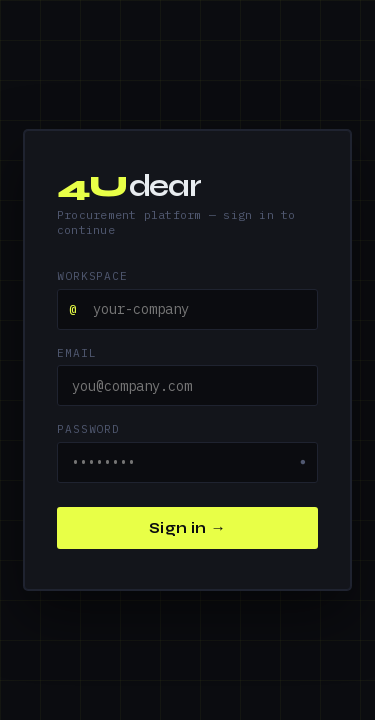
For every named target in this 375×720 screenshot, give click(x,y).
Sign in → (187, 528)
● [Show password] (303, 462)
